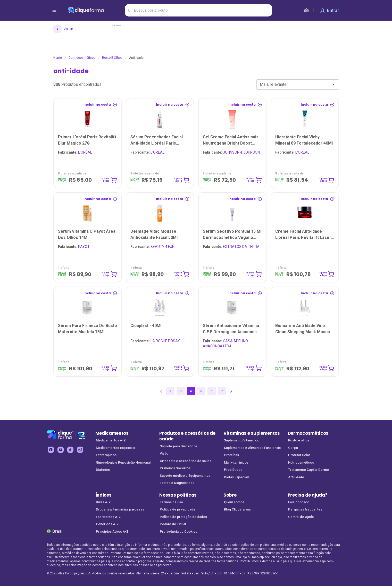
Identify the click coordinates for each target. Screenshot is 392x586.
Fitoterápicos (106, 455)
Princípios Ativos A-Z (112, 531)
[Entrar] (329, 10)
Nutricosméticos (301, 462)
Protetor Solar (299, 455)
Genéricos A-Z (107, 524)
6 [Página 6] (211, 391)
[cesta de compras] (306, 10)
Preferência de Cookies (178, 531)
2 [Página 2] (170, 391)
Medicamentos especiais (115, 448)
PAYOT (74, 247)
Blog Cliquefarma (237, 509)
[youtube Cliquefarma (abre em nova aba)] (61, 450)
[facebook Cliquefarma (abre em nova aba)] (51, 450)
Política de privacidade (178, 509)
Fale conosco (299, 502)
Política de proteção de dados (183, 517)
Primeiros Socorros (175, 468)
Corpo (293, 448)
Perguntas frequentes (305, 509)
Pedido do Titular (173, 524)
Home (58, 58)
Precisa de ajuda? (308, 495)
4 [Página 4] (191, 391)
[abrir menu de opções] (54, 10)
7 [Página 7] (222, 391)
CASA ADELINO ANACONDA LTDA (225, 344)
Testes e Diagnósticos (177, 483)
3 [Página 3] (181, 391)
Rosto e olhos (112, 58)
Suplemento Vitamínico (242, 440)
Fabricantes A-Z (108, 517)
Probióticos (233, 470)
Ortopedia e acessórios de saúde (186, 461)
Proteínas (231, 455)
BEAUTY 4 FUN (152, 247)
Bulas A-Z (103, 502)
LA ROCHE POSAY (155, 341)
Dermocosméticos (82, 58)
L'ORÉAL (75, 152)
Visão (164, 453)
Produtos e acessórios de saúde (187, 436)
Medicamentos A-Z (111, 440)
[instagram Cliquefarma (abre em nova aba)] (80, 450)
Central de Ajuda (301, 517)
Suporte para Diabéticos (179, 446)
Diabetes (103, 470)
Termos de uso (171, 502)
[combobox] (298, 85)
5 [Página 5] (201, 391)
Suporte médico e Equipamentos (185, 476)
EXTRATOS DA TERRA (231, 247)
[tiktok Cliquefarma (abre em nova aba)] (70, 450)
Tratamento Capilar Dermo (308, 470)
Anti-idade (296, 477)
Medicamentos (112, 433)
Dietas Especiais (237, 477)
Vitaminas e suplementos (252, 433)
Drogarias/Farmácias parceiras (120, 509)
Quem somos (234, 502)
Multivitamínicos (236, 462)
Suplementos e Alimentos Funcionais (252, 448)
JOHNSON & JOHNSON (231, 152)
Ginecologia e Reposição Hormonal (123, 462)
